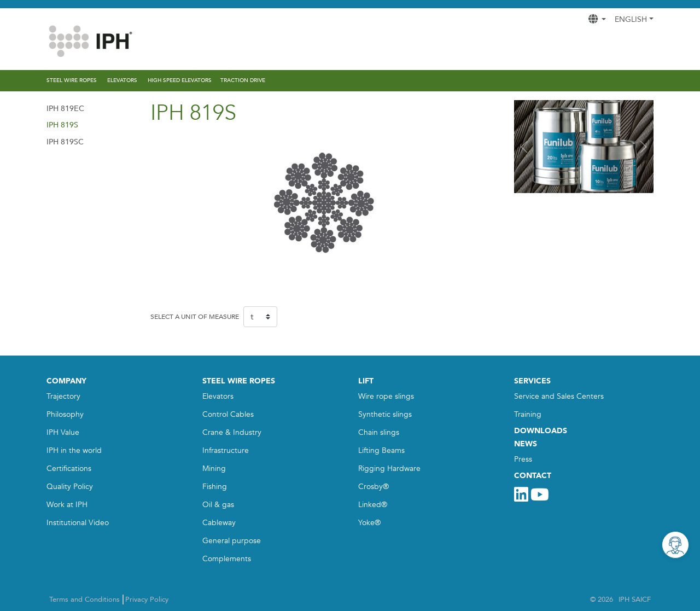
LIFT (366, 381)
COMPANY (66, 381)
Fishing (215, 487)
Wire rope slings (386, 396)
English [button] (631, 19)
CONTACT (533, 476)
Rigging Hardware (389, 469)
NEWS (526, 444)
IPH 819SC (65, 142)
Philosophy (65, 414)
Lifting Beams (381, 450)
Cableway (219, 523)
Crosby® (374, 487)
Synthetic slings (385, 414)
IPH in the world (74, 450)
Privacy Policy (147, 600)
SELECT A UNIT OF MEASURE (195, 317)
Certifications (69, 469)
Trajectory (63, 396)
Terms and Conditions (84, 600)
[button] (524, 147)
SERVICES (532, 381)
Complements (227, 559)
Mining (214, 469)
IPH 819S (62, 125)
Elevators (218, 396)
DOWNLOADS (541, 431)
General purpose (232, 541)
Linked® (373, 505)
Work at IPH (67, 505)
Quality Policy (70, 487)
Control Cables (228, 414)
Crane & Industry (232, 432)
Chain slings (379, 432)
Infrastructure (226, 450)
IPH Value (63, 432)
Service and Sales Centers (559, 396)
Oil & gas (218, 505)
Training (528, 414)
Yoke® (369, 523)
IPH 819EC (65, 109)
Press (523, 459)
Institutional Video (78, 523)
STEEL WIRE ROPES (239, 381)
